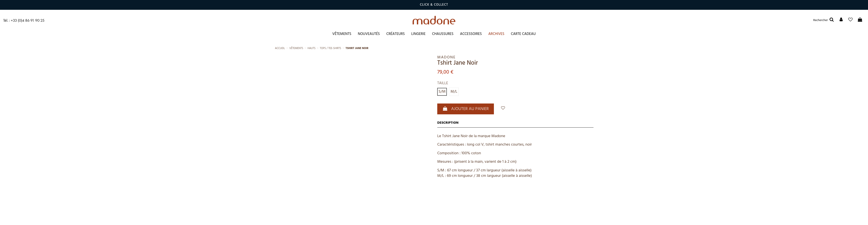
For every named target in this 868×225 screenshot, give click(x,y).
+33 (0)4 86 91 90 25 (28, 20)
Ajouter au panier (466, 109)
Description (448, 123)
